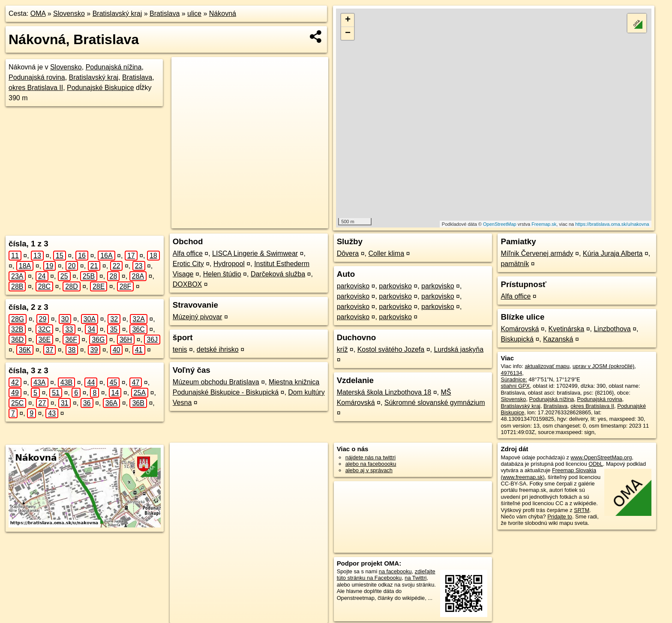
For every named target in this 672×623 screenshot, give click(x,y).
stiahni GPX (515, 386)
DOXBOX (187, 284)
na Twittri (415, 578)
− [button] (348, 33)
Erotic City (188, 264)
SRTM (582, 510)
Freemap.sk (544, 224)
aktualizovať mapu (547, 366)
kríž (342, 349)
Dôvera (348, 253)
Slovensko (69, 13)
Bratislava (165, 13)
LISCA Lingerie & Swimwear (255, 253)
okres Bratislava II (36, 88)
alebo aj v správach (369, 470)
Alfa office (188, 253)
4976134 (511, 373)
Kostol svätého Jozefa (391, 349)
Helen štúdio (222, 274)
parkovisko (353, 286)
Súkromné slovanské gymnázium (435, 403)
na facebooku (395, 571)
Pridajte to (560, 517)
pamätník (515, 264)
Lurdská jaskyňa (459, 349)
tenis (180, 349)
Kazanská (558, 339)
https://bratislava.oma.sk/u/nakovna (612, 224)
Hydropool (229, 264)
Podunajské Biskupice (100, 88)
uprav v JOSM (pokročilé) (603, 366)
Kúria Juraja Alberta (613, 253)
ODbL (595, 464)
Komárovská (520, 329)
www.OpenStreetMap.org (601, 457)
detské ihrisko (218, 349)
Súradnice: (514, 379)
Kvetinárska (567, 329)
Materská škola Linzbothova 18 (384, 392)
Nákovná (223, 13)
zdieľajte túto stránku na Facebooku (386, 575)
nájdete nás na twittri (370, 457)
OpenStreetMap (500, 224)
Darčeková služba (278, 274)
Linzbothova (612, 329)
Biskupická (517, 339)
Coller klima (386, 253)
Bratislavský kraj (117, 13)
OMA (38, 13)
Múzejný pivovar (198, 317)
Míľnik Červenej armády (537, 253)
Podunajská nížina (114, 67)
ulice (194, 13)
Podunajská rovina (37, 77)
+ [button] (348, 20)
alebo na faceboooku (371, 464)
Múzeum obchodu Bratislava (216, 382)
